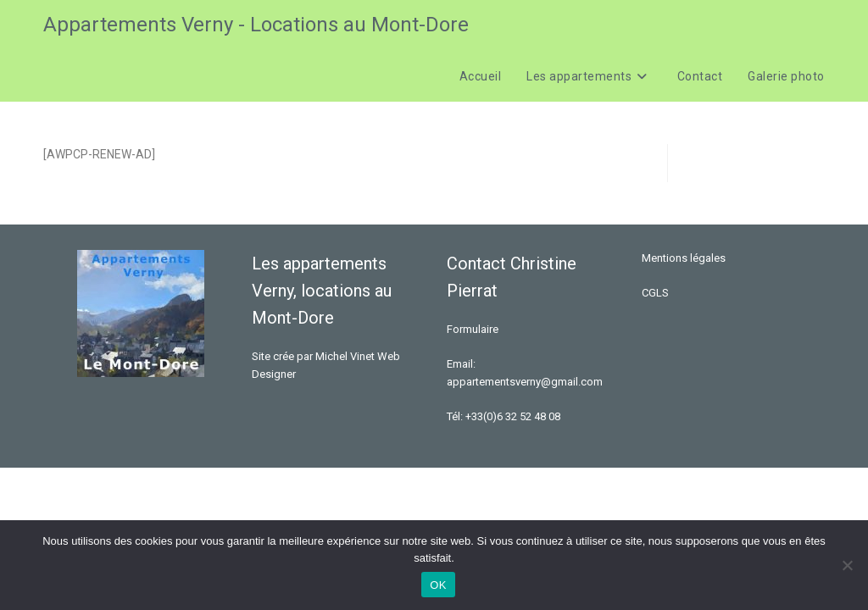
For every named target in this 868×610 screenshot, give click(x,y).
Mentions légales (684, 258)
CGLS (655, 293)
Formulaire (473, 329)
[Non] (847, 565)
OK (438, 585)
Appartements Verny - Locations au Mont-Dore (256, 25)
